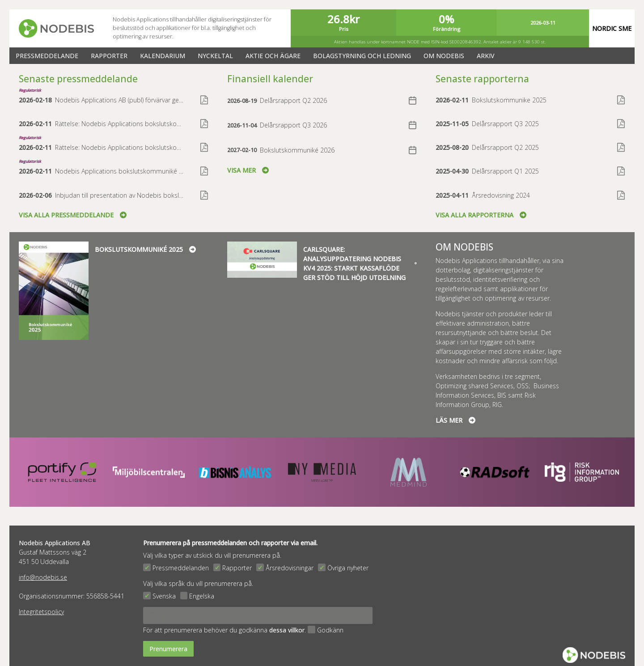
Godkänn (330, 630)
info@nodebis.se (43, 577)
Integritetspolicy (41, 612)
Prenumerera (168, 649)
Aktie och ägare (273, 56)
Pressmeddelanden (181, 568)
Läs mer (455, 420)
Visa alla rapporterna (481, 215)
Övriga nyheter (348, 568)
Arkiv (486, 56)
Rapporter (109, 56)
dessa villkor (287, 630)
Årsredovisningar (290, 568)
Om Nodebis (444, 56)
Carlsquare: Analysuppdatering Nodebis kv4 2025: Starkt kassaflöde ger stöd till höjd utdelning (360, 263)
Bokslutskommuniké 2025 (145, 249)
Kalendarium (163, 56)
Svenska (164, 596)
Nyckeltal (215, 56)
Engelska (202, 596)
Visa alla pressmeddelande (73, 215)
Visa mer (248, 170)
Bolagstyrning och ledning (362, 56)
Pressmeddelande (47, 56)
